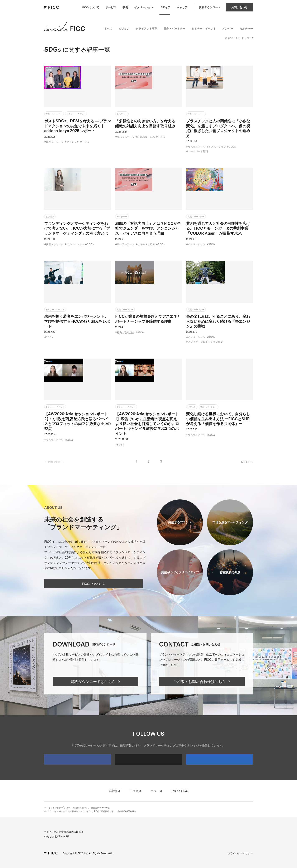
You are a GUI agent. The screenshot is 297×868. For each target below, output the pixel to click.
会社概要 (115, 791)
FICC (65, 28)
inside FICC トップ (237, 38)
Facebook (62, 759)
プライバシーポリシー (240, 853)
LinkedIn (204, 759)
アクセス (136, 791)
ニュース (157, 791)
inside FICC (180, 791)
